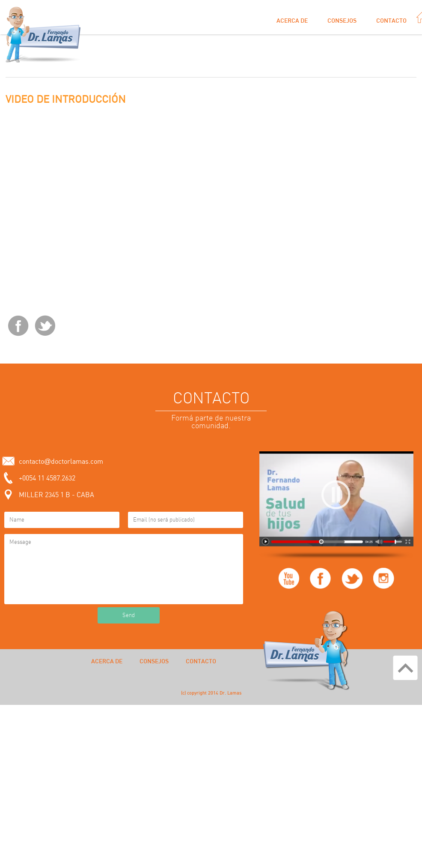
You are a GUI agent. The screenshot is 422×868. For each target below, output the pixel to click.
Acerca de (292, 21)
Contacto (391, 21)
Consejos (342, 21)
